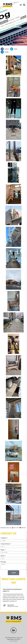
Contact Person (5, 544)
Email (3, 556)
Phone (3, 550)
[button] (21, 5)
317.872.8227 (14, 641)
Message (3, 562)
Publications (23, 528)
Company (4, 538)
